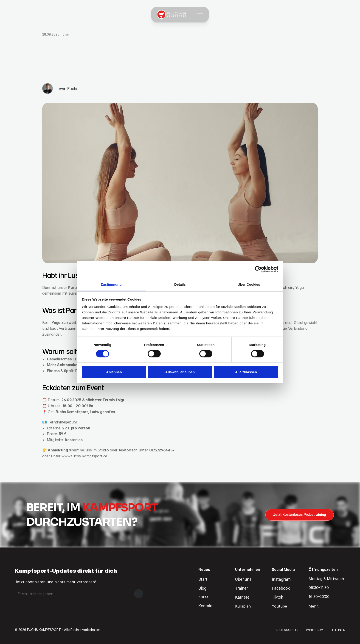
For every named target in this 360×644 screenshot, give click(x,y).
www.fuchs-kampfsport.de (84, 456)
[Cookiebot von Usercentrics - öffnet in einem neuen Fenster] (258, 269)
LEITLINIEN (338, 630)
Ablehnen (114, 372)
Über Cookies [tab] (249, 284)
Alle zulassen (246, 372)
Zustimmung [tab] (111, 284)
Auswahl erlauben (180, 372)
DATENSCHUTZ (288, 630)
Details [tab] (180, 284)
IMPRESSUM (315, 630)
